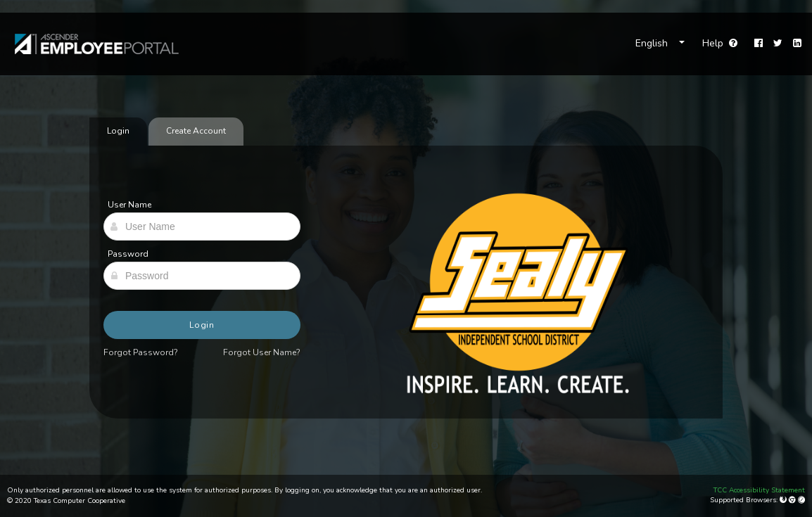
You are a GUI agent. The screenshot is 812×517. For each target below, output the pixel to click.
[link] (90, 44)
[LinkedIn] (797, 44)
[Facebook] (759, 44)
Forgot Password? (141, 352)
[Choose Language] (660, 44)
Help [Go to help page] (720, 43)
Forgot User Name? (262, 352)
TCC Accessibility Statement (759, 490)
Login (202, 325)
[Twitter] (778, 44)
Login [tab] (118, 131)
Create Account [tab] (196, 131)
